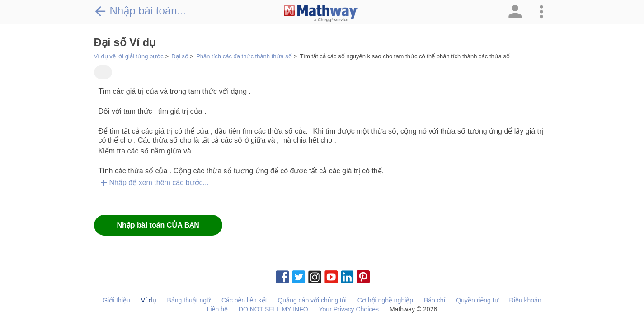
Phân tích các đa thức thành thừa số (244, 56)
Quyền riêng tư (477, 300)
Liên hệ (217, 309)
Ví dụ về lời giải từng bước (129, 56)
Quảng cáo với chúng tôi (312, 300)
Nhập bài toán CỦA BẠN (158, 225)
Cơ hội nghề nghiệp (385, 300)
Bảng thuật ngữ (189, 300)
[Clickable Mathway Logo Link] (321, 14)
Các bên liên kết (244, 300)
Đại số (180, 56)
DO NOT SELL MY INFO (273, 309)
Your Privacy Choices (349, 309)
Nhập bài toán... (140, 11)
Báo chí (435, 300)
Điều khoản (525, 300)
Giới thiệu (116, 300)
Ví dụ (149, 300)
